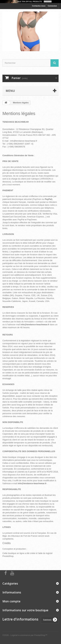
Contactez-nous (39, 6)
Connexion (52, 6)
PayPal (21, 220)
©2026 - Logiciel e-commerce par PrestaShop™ (25, 635)
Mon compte (11, 601)
